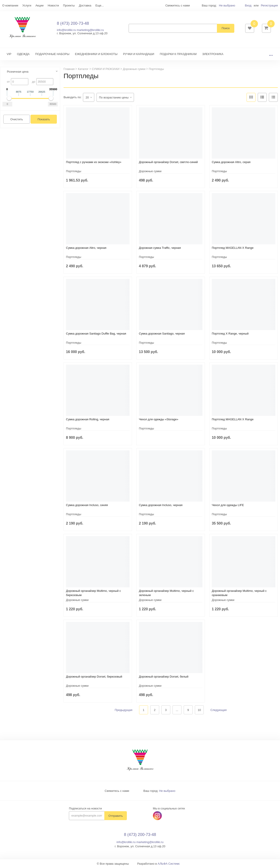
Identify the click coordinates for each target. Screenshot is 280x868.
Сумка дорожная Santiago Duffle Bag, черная (96, 334)
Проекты (69, 5)
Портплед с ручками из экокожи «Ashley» (94, 162)
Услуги (27, 5)
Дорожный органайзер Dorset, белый (164, 677)
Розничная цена (18, 72)
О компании (10, 5)
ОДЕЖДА (23, 54)
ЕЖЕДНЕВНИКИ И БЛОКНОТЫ (96, 54)
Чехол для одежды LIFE (228, 505)
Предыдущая (124, 710)
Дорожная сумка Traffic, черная (160, 248)
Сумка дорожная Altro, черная (86, 248)
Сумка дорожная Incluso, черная (161, 505)
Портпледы (74, 171)
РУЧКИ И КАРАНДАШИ (139, 54)
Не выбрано (227, 5)
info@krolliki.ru (66, 30)
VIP (9, 54)
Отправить (115, 816)
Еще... (100, 5)
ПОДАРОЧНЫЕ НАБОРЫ (52, 54)
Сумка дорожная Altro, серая (231, 162)
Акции (39, 5)
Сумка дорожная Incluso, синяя (87, 505)
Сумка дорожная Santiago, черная (162, 334)
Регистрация (269, 5)
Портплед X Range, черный (230, 334)
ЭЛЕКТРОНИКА (213, 54)
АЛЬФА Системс (169, 864)
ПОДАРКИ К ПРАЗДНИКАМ (178, 54)
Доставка (85, 5)
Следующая (219, 710)
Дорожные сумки (150, 171)
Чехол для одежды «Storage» (159, 419)
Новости (53, 5)
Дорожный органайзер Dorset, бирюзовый (94, 677)
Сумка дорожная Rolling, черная (88, 419)
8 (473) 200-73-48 (73, 23)
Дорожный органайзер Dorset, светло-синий (168, 162)
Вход (248, 5)
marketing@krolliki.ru (90, 30)
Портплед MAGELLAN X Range (233, 248)
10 (199, 710)
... (271, 54)
